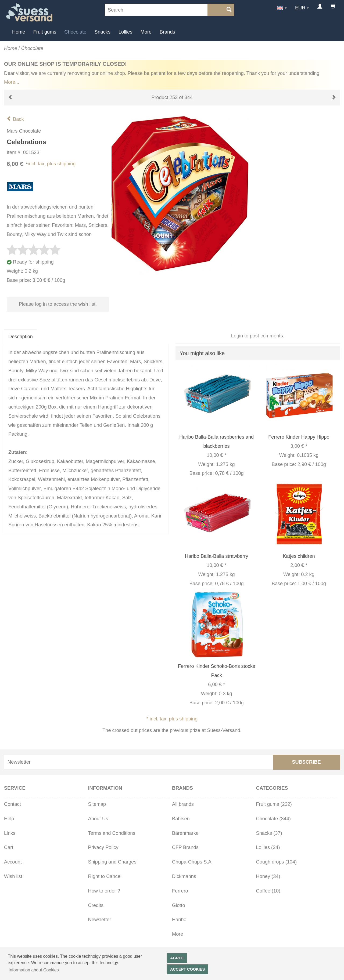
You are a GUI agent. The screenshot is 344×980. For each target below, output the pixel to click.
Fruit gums (45, 32)
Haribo (179, 920)
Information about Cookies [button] (34, 970)
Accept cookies (188, 969)
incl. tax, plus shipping (52, 164)
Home (19, 32)
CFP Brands (185, 847)
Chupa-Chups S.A (192, 862)
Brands (167, 32)
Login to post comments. (258, 336)
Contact (12, 804)
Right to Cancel (105, 876)
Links (10, 833)
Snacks (102, 32)
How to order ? (104, 891)
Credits (96, 905)
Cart (9, 847)
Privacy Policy (103, 847)
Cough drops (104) (277, 862)
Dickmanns (184, 876)
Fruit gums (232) (274, 804)
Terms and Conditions (112, 833)
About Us (98, 819)
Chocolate (75, 32)
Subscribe (306, 762)
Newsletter (100, 920)
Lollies (126, 32)
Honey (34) (268, 876)
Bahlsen (181, 819)
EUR (300, 8)
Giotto (179, 905)
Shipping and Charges (112, 862)
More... (12, 82)
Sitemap (97, 804)
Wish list (13, 876)
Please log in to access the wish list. (58, 304)
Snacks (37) (269, 833)
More (146, 32)
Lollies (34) (268, 847)
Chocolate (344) (273, 819)
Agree (177, 958)
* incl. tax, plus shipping (172, 719)
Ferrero (180, 891)
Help (9, 819)
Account (13, 862)
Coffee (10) (268, 891)
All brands (183, 804)
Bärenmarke (185, 833)
